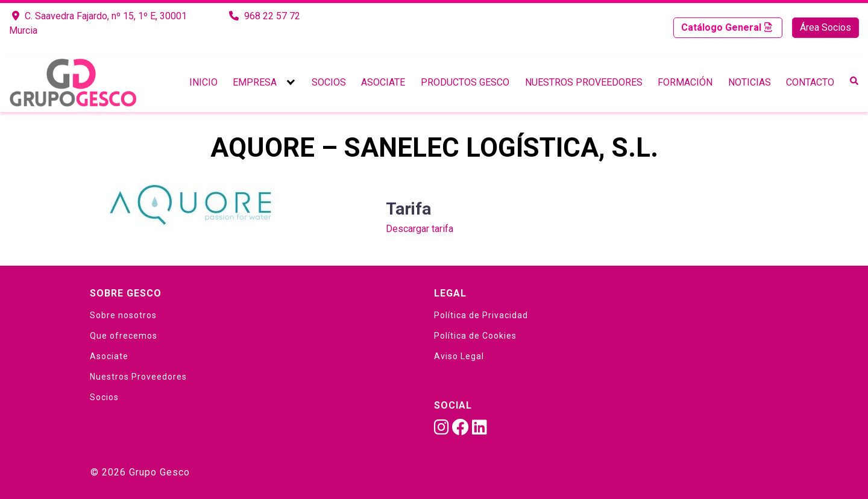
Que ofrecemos (124, 336)
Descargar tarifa (420, 229)
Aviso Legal (459, 356)
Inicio (203, 82)
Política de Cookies (475, 336)
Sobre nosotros (123, 315)
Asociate (383, 82)
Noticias (750, 82)
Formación (685, 82)
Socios (329, 82)
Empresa (255, 82)
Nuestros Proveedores (584, 82)
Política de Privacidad (481, 315)
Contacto (810, 82)
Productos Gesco (465, 82)
